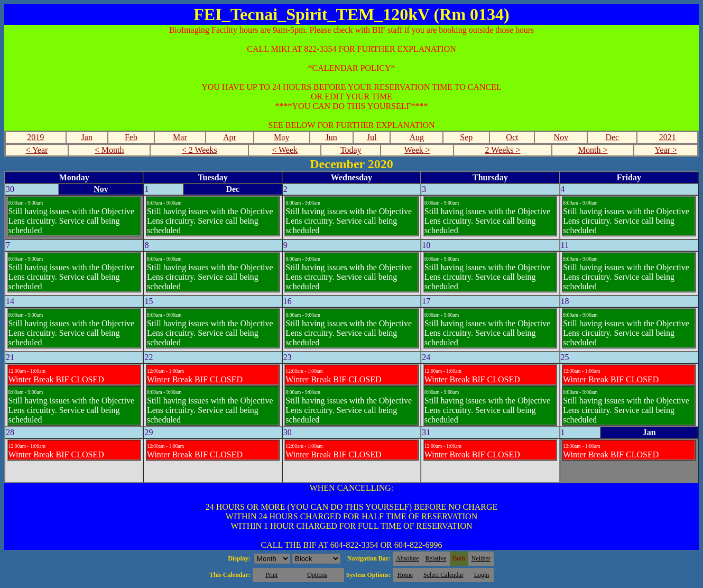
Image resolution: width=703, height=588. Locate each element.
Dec (612, 137)
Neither (481, 558)
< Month (109, 150)
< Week (285, 150)
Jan (87, 137)
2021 (668, 137)
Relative (436, 558)
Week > (417, 150)
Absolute (407, 558)
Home (405, 575)
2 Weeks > (503, 150)
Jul (372, 137)
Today (351, 150)
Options (317, 575)
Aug (417, 137)
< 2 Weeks (200, 150)
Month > (593, 150)
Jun (331, 137)
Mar (180, 137)
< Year (36, 150)
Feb (131, 137)
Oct (512, 137)
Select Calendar (443, 575)
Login (482, 575)
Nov (561, 137)
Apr (230, 137)
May (281, 137)
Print (271, 575)
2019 (35, 137)
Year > (666, 150)
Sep (466, 137)
